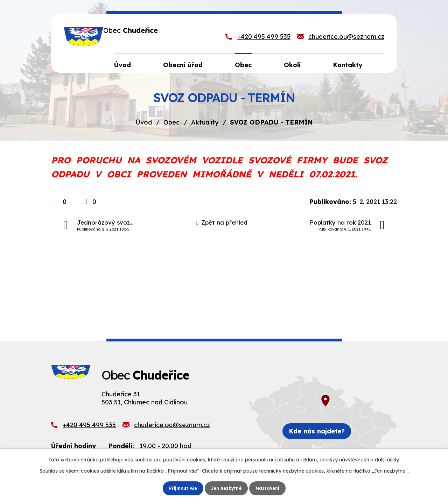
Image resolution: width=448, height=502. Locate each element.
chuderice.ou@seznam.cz (346, 38)
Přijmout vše (180, 488)
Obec (171, 125)
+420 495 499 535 (264, 38)
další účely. (387, 459)
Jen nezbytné (227, 488)
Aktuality (205, 125)
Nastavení (271, 488)
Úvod (144, 125)
